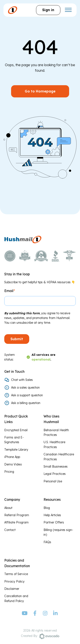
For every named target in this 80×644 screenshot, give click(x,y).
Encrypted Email (16, 430)
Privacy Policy (14, 581)
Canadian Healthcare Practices (59, 457)
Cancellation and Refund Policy (16, 598)
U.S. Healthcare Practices (54, 444)
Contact (10, 530)
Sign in (48, 10)
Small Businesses (56, 467)
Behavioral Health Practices (56, 432)
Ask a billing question (26, 403)
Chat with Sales (22, 380)
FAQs (47, 542)
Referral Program (17, 515)
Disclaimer (12, 589)
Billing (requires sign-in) (58, 532)
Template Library (16, 450)
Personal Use (53, 481)
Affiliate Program (16, 522)
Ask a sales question (25, 388)
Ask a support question (27, 395)
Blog (47, 508)
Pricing (9, 472)
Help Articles (52, 515)
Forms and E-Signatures (14, 440)
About (8, 508)
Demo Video (13, 464)
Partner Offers (54, 522)
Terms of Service (16, 574)
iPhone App (12, 457)
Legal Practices (55, 474)
